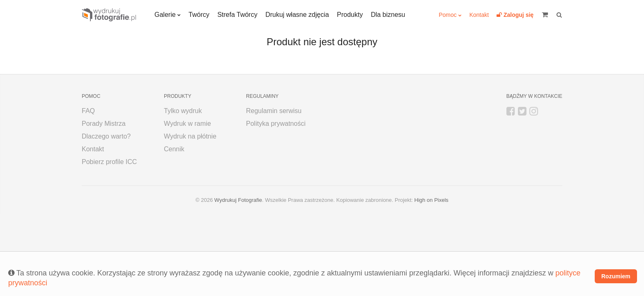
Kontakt (479, 15)
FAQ (88, 111)
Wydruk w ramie (187, 124)
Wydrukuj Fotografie (238, 200)
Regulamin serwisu (274, 111)
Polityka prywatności (276, 124)
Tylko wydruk (183, 111)
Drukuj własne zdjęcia (297, 15)
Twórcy (199, 15)
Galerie (165, 15)
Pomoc (448, 15)
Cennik (174, 149)
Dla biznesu (388, 15)
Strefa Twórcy (237, 15)
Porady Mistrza (104, 124)
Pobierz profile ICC (109, 162)
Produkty (350, 15)
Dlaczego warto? (106, 136)
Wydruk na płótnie (190, 136)
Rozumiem (616, 276)
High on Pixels (431, 200)
